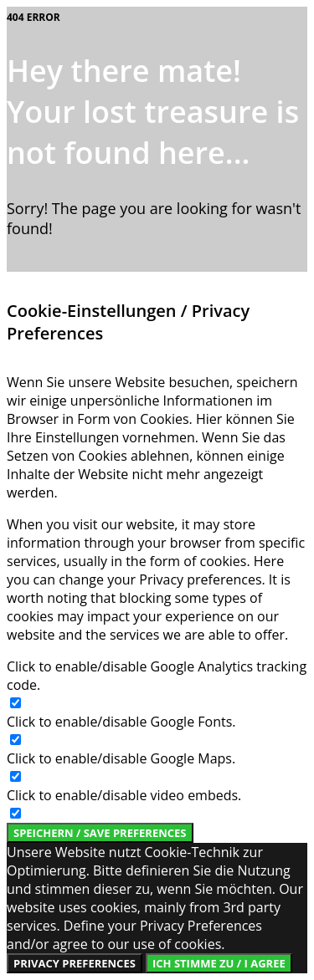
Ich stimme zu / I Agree (219, 963)
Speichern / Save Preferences (100, 833)
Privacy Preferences (75, 963)
